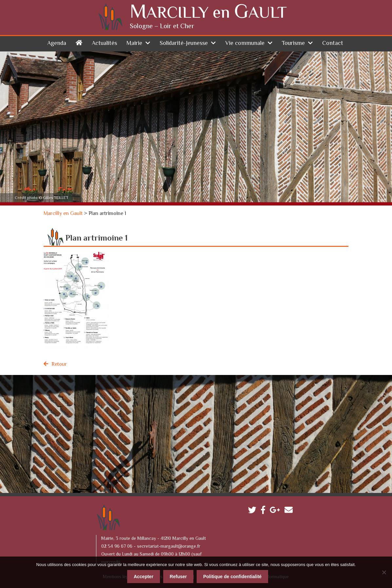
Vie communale (245, 44)
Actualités (104, 44)
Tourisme (293, 44)
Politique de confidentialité (232, 577)
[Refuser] (384, 572)
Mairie (134, 44)
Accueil (79, 42)
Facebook (265, 511)
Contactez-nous (290, 511)
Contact (333, 44)
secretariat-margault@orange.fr (169, 547)
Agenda (57, 44)
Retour (59, 365)
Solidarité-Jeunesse (184, 44)
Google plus (276, 511)
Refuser (178, 577)
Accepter (144, 577)
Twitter (254, 511)
